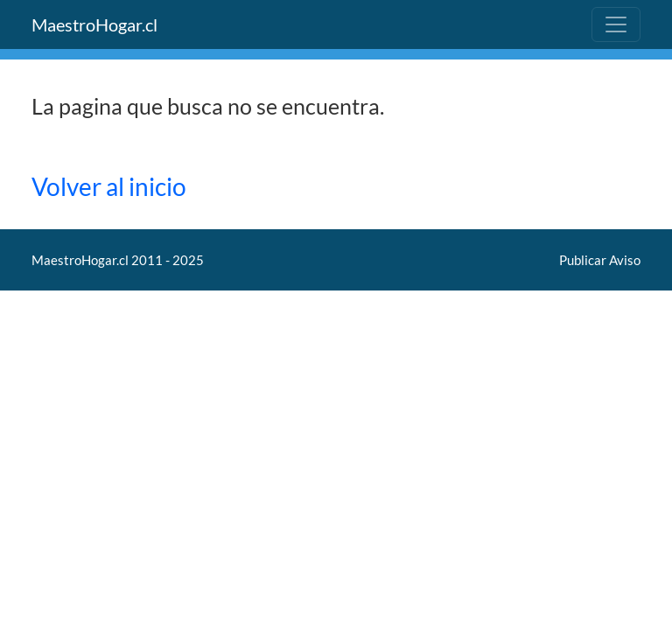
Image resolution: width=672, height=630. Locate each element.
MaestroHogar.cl (94, 24)
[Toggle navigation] (616, 24)
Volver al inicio (109, 186)
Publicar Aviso (600, 260)
